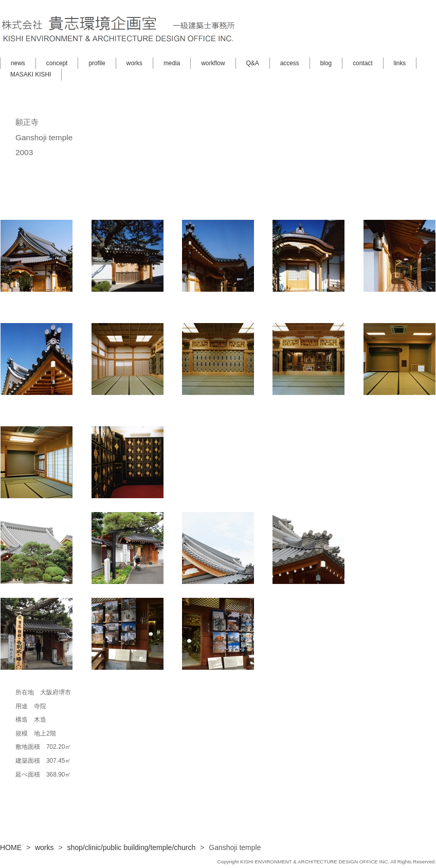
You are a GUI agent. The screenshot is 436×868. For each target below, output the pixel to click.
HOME (11, 847)
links (400, 63)
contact (362, 63)
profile (97, 63)
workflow (213, 63)
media (172, 63)
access (290, 63)
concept (57, 63)
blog (326, 63)
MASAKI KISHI (31, 74)
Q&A (253, 63)
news (18, 63)
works (134, 63)
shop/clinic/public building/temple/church (132, 847)
